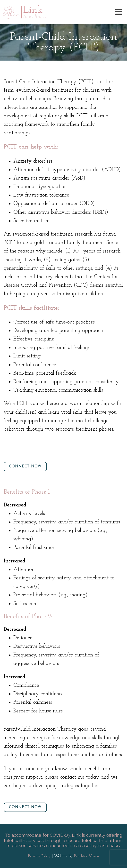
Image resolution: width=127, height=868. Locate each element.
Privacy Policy (39, 856)
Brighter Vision (87, 856)
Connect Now (25, 467)
